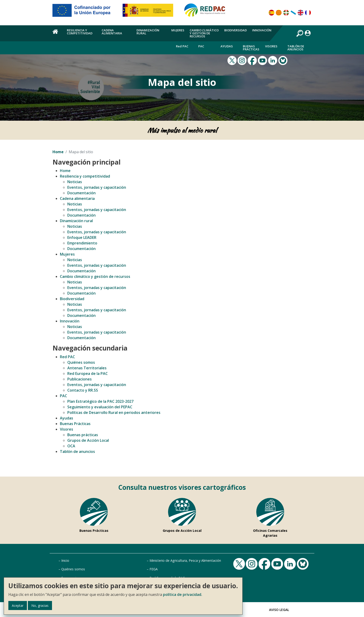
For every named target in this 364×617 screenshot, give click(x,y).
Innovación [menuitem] (262, 30)
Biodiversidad (72, 299)
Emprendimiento (82, 243)
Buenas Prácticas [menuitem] (251, 48)
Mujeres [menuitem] (178, 30)
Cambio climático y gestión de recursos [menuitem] (204, 33)
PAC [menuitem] (201, 46)
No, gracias (40, 606)
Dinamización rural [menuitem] (148, 32)
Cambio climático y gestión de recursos (95, 276)
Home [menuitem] (57, 34)
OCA (71, 446)
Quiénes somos (81, 362)
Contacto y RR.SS (83, 390)
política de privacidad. (183, 594)
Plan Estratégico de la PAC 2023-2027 (100, 401)
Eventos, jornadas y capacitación (97, 187)
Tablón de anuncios (77, 451)
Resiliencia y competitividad (85, 176)
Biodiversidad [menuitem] (236, 30)
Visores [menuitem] (271, 46)
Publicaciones (80, 379)
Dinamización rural (76, 221)
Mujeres (67, 254)
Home (58, 152)
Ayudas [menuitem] (227, 46)
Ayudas (67, 418)
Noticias (75, 182)
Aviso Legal (279, 610)
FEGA (154, 569)
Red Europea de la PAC (88, 373)
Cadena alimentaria (77, 198)
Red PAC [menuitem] (182, 46)
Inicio (65, 560)
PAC (63, 396)
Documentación (81, 193)
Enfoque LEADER (82, 237)
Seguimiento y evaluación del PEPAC (100, 407)
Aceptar (18, 606)
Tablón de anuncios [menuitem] (296, 48)
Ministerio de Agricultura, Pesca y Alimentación (185, 560)
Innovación (70, 321)
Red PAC (67, 357)
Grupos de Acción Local (88, 440)
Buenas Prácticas (75, 424)
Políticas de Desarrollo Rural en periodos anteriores (114, 412)
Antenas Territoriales (87, 368)
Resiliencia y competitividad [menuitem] (80, 32)
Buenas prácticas (83, 435)
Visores (67, 429)
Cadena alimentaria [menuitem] (112, 32)
